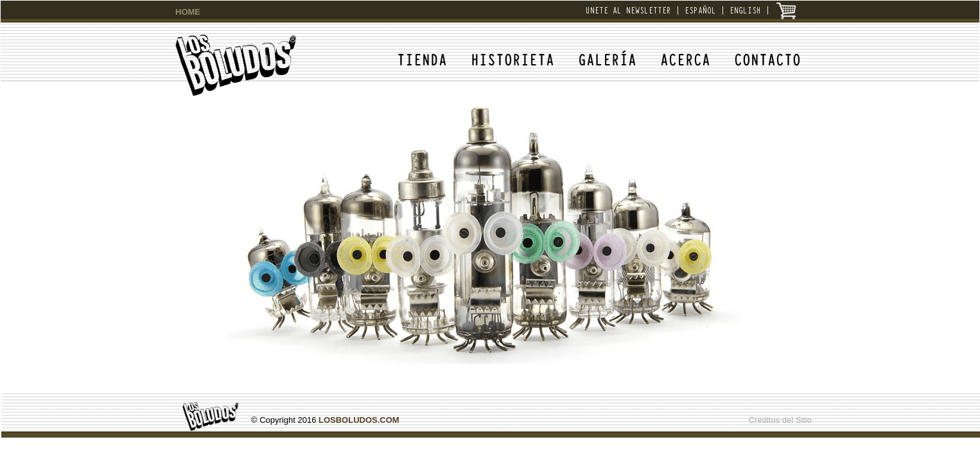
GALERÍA (607, 58)
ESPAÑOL (700, 10)
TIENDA (422, 58)
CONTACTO (767, 58)
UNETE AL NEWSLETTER (628, 10)
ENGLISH (745, 10)
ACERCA (685, 58)
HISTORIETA (512, 58)
